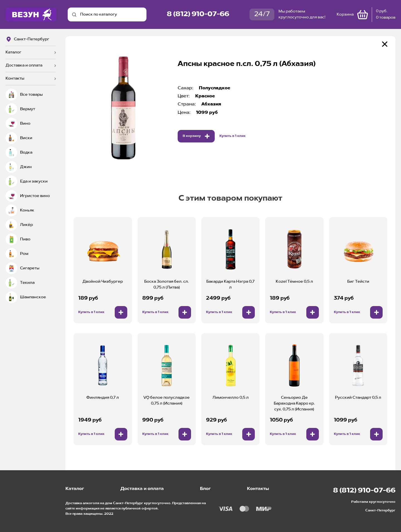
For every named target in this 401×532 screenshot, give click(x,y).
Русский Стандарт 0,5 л (358, 398)
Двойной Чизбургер (103, 282)
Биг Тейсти (358, 282)
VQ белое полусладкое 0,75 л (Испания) (167, 401)
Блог (205, 489)
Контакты (15, 78)
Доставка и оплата (24, 65)
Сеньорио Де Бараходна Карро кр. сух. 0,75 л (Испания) (294, 403)
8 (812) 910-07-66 (198, 14)
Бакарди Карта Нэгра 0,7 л (230, 285)
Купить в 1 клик (233, 136)
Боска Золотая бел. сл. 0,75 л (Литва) (167, 285)
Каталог (14, 52)
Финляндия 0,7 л (103, 398)
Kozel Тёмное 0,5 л (294, 282)
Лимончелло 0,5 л (231, 398)
